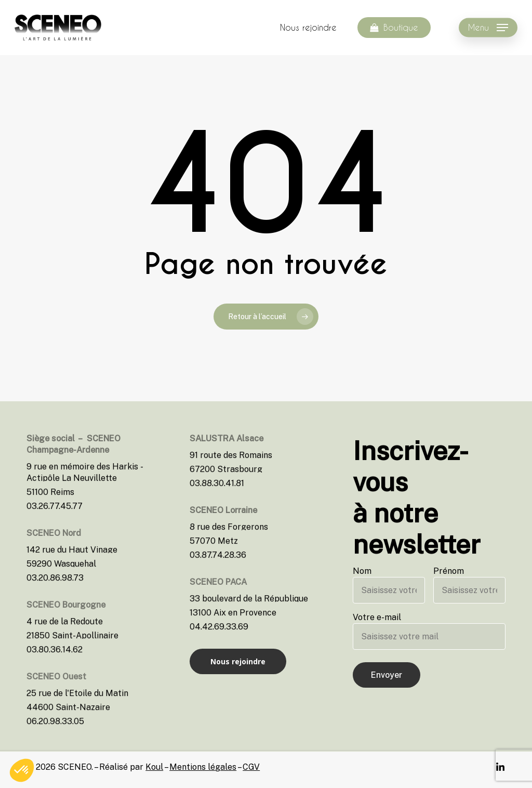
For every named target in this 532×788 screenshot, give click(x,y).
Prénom (469, 585)
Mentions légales (203, 767)
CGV (251, 767)
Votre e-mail (429, 631)
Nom (389, 585)
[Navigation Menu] (488, 28)
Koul (154, 767)
